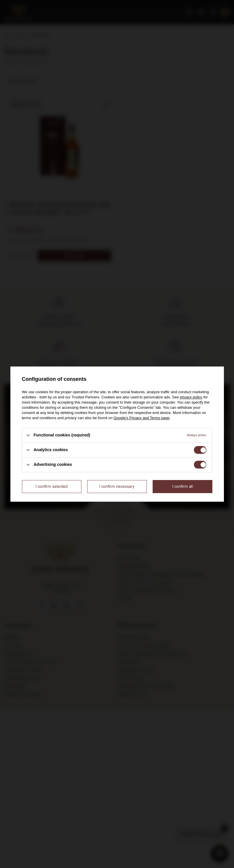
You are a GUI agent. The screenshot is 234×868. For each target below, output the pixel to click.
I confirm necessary (117, 486)
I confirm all (182, 486)
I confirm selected (52, 486)
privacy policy (191, 397)
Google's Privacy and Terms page (141, 418)
